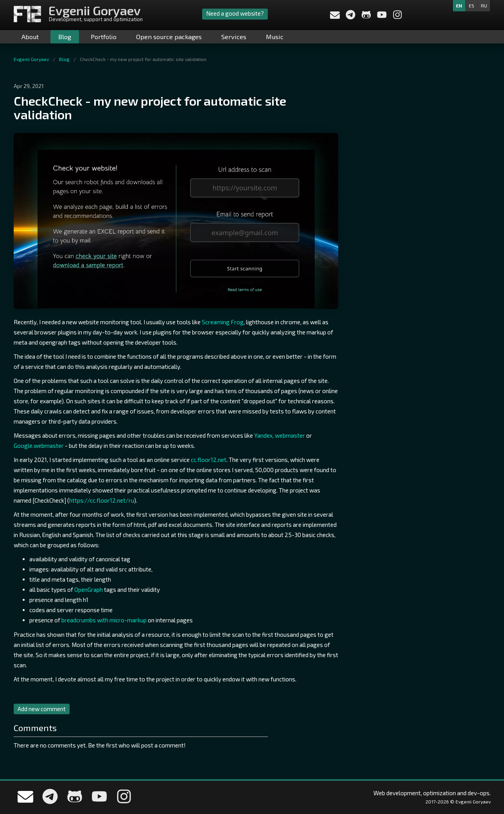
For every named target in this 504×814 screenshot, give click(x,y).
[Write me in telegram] (351, 17)
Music (275, 37)
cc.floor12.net (209, 460)
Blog (65, 37)
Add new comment (42, 709)
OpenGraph (89, 589)
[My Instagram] (397, 17)
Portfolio (104, 37)
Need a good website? (235, 13)
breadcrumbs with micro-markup (104, 620)
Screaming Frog (223, 322)
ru (484, 5)
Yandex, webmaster (280, 435)
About (30, 37)
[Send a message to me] (335, 16)
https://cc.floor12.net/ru (101, 500)
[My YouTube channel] (382, 17)
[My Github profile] (367, 17)
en (459, 5)
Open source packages (169, 37)
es (472, 5)
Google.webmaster (39, 446)
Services (234, 37)
